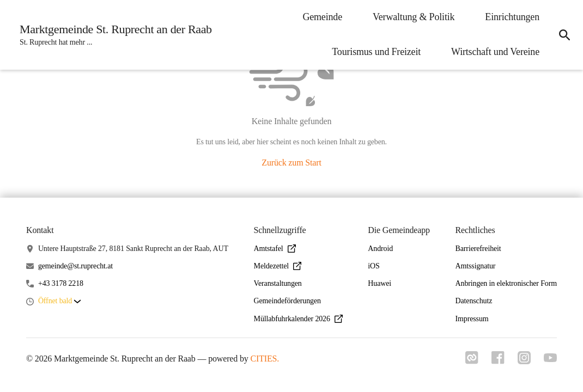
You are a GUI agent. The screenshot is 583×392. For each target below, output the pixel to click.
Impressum (472, 319)
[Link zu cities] (472, 361)
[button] (59, 301)
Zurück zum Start (291, 163)
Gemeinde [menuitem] (322, 17)
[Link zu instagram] (524, 361)
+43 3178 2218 (61, 283)
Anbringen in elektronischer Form (506, 283)
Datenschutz (474, 301)
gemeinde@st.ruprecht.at (75, 266)
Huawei (379, 283)
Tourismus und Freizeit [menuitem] (376, 52)
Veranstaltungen (278, 283)
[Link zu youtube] (550, 359)
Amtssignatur (476, 266)
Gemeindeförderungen (287, 301)
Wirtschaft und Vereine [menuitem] (495, 52)
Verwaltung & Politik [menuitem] (414, 17)
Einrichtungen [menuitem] (512, 17)
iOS (374, 266)
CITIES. (265, 359)
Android (380, 249)
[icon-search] (564, 35)
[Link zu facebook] (498, 361)
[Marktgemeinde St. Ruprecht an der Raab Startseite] (113, 35)
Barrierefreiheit (478, 249)
